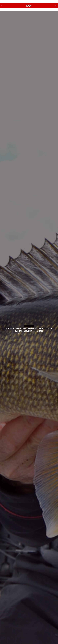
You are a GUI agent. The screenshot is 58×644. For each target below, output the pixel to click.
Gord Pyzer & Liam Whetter (26, 334)
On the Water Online (29, 326)
